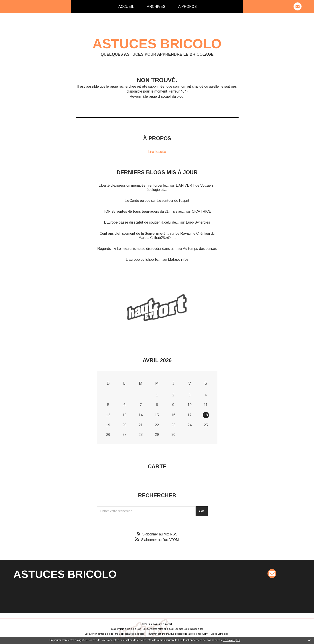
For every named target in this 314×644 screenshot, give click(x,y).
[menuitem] (126, 7)
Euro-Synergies (198, 222)
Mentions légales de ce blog (130, 634)
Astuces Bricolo (157, 44)
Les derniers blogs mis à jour (126, 629)
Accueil (126, 7)
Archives (156, 7)
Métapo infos (178, 259)
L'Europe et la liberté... (144, 259)
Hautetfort (167, 624)
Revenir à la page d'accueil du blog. (157, 96)
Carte (157, 466)
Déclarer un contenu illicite (99, 634)
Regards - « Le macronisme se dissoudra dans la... (137, 249)
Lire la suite (157, 152)
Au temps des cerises (200, 249)
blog (226, 634)
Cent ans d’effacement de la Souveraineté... (134, 233)
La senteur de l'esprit (173, 201)
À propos (187, 7)
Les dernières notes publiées (158, 629)
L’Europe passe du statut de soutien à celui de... (142, 222)
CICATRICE (202, 211)
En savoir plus (231, 640)
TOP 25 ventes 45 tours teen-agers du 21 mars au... (144, 211)
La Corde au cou (137, 201)
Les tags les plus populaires (189, 629)
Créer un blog (150, 624)
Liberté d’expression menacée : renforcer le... (134, 185)
